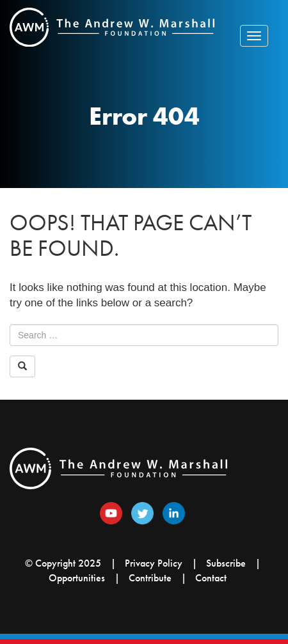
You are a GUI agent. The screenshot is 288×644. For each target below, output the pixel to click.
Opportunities (77, 578)
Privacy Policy (154, 563)
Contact (211, 578)
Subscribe (226, 563)
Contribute (150, 578)
